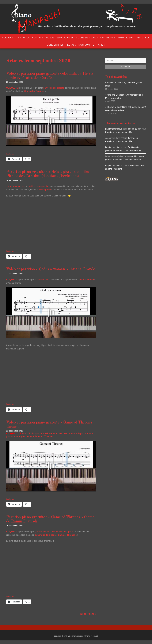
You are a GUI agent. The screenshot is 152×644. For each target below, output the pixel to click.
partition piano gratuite (54, 88)
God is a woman (86, 280)
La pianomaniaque (114, 129)
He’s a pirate (45, 190)
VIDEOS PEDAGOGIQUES (60, 38)
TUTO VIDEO (125, 38)
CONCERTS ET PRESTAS (61, 45)
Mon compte (86, 45)
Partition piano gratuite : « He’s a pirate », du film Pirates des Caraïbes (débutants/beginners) (47, 174)
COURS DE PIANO (86, 38)
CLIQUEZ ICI (12, 280)
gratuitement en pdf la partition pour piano (54, 532)
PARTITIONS (107, 38)
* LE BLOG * (9, 38)
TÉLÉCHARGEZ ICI (16, 186)
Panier (101, 45)
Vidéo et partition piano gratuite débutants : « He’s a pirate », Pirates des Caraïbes (50, 76)
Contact (38, 38)
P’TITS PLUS (143, 38)
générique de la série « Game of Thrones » (56, 535)
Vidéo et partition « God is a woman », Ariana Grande (51, 269)
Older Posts (87, 614)
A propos (24, 38)
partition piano (44, 280)
